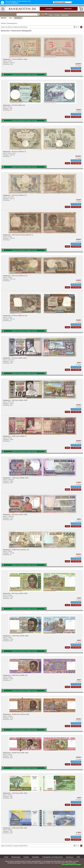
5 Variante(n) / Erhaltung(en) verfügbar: (24, 730)
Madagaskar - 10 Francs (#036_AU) (14, 105)
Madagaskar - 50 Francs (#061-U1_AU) (15, 316)
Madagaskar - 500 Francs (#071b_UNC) (15, 515)
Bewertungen (16, 857)
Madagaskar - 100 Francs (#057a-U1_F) (15, 276)
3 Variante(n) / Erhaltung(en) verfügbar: (24, 768)
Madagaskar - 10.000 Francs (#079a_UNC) (16, 714)
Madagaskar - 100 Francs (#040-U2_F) (15, 195)
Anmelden (49, 9)
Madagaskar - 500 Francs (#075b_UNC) (15, 593)
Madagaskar (18, 18)
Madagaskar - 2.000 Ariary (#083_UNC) (15, 793)
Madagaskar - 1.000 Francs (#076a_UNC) (16, 636)
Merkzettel (68, 9)
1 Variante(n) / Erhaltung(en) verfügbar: (24, 167)
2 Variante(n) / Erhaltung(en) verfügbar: (24, 75)
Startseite (4, 18)
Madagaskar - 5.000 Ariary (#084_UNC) (15, 828)
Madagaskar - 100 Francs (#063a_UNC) (15, 400)
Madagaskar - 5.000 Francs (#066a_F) (15, 436)
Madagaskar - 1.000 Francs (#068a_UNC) (16, 478)
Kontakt (57, 15)
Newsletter (65, 15)
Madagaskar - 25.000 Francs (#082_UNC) (16, 753)
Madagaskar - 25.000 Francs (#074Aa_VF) (16, 550)
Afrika (10, 18)
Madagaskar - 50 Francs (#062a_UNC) (15, 358)
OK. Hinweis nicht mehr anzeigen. (71, 865)
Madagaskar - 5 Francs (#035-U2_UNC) (15, 59)
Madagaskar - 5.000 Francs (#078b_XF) (15, 675)
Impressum (70, 857)
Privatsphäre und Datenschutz (52, 857)
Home (51, 15)
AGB (78, 857)
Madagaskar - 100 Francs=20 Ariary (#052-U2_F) (18, 235)
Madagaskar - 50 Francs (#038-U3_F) (14, 152)
